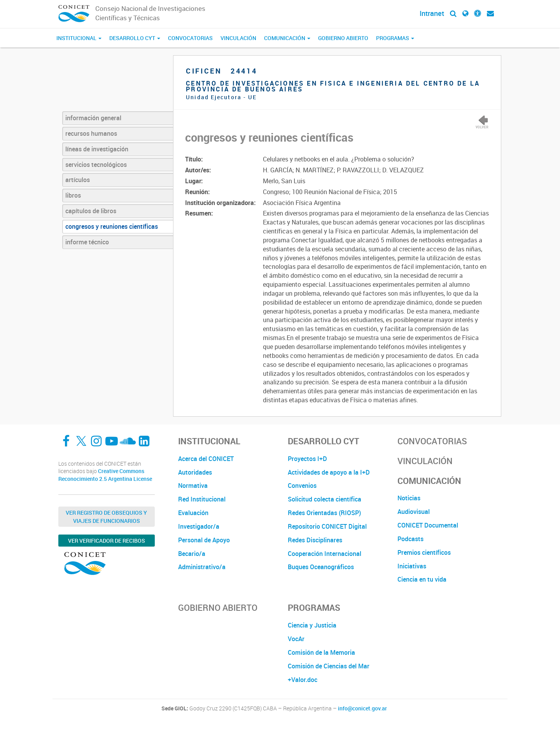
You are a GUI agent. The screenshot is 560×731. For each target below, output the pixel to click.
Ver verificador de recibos (107, 541)
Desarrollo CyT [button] (135, 38)
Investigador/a (199, 526)
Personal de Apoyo (204, 540)
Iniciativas (412, 566)
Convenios (302, 486)
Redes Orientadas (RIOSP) (324, 513)
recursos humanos (91, 133)
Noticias (409, 498)
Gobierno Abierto (343, 38)
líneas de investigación (97, 149)
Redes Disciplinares (315, 540)
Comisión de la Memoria (321, 652)
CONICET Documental (428, 525)
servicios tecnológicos (96, 165)
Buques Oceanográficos (321, 567)
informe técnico (87, 242)
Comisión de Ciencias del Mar (329, 666)
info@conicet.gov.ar (362, 708)
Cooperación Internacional (325, 554)
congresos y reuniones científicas (112, 226)
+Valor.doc (303, 680)
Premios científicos (424, 552)
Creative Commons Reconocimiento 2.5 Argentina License (105, 475)
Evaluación (193, 513)
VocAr (296, 639)
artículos (78, 180)
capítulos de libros (91, 211)
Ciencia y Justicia (312, 625)
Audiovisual (414, 512)
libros (73, 195)
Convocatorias (190, 38)
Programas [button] (395, 38)
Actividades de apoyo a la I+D (329, 472)
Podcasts (410, 539)
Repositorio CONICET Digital (327, 526)
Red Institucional (202, 499)
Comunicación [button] (287, 38)
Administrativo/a (202, 567)
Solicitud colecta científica (325, 499)
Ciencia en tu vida (422, 579)
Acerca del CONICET (206, 459)
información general (93, 118)
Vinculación (238, 38)
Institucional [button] (79, 38)
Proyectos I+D (307, 459)
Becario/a (192, 554)
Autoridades (195, 472)
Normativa (193, 486)
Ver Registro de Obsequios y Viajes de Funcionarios (106, 517)
